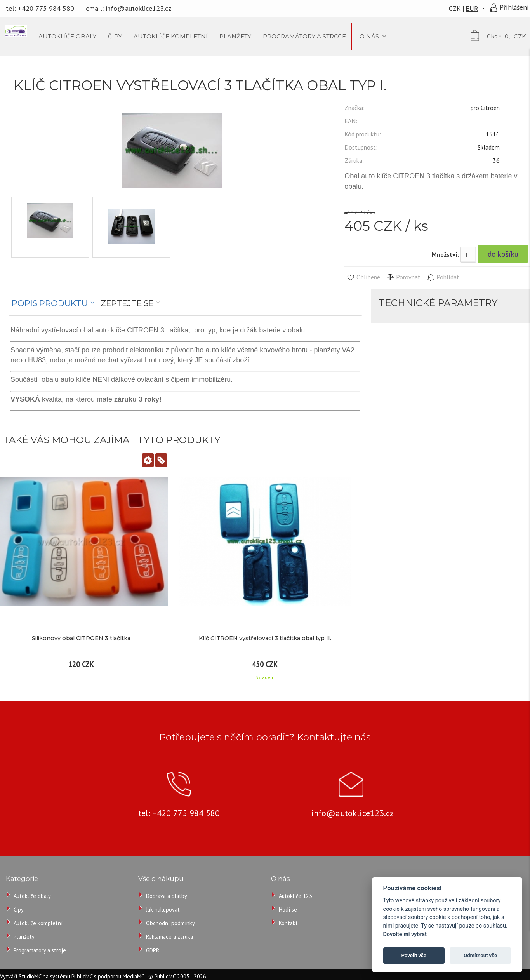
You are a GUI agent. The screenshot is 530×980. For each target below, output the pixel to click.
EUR (472, 8)
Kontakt (288, 923)
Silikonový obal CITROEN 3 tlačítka (81, 638)
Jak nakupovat (163, 910)
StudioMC (30, 976)
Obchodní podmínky (170, 923)
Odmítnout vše (480, 955)
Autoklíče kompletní (38, 923)
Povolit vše (414, 955)
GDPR (153, 950)
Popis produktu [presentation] (50, 303)
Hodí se (288, 910)
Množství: (445, 254)
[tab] (53, 303)
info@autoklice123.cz (138, 8)
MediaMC (133, 976)
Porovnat (403, 277)
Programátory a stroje (40, 950)
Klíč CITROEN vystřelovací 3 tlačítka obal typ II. (265, 638)
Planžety (24, 937)
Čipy (19, 910)
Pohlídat (443, 277)
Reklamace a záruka (169, 937)
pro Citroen (485, 108)
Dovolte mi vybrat (405, 934)
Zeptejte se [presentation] (127, 303)
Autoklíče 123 (295, 896)
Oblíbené (363, 277)
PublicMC (82, 976)
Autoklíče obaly (32, 896)
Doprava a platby (167, 896)
